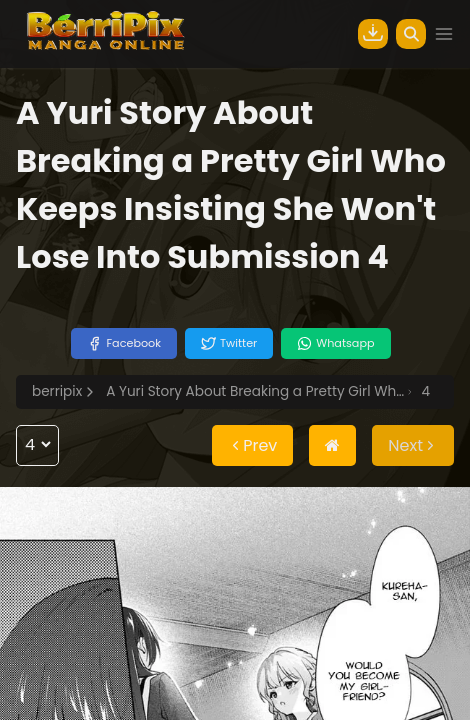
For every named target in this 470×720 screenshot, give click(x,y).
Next (413, 445)
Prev (252, 445)
